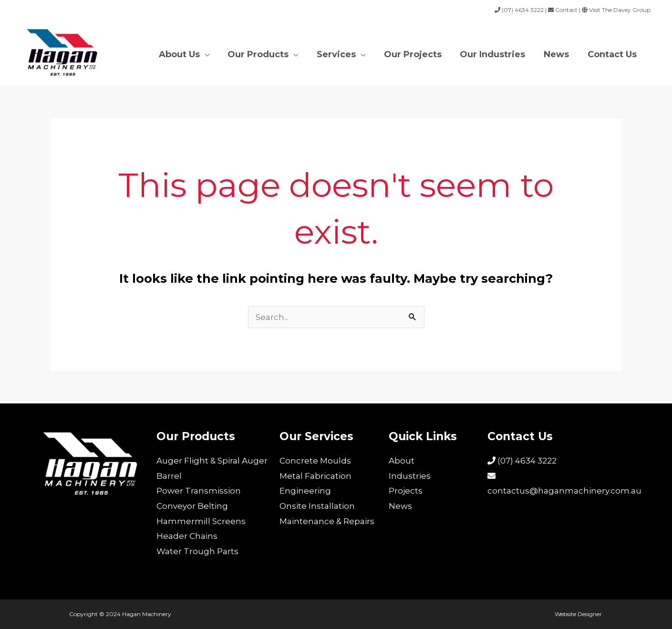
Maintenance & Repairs (327, 521)
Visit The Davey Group (619, 10)
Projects (406, 491)
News (400, 506)
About (402, 461)
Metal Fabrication (315, 476)
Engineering (305, 491)
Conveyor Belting (192, 506)
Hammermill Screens (201, 521)
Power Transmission (199, 491)
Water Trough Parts (197, 551)
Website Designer (579, 614)
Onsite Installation (317, 506)
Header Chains (187, 536)
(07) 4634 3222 (522, 461)
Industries (410, 476)
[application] (213, 53)
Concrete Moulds (315, 461)
